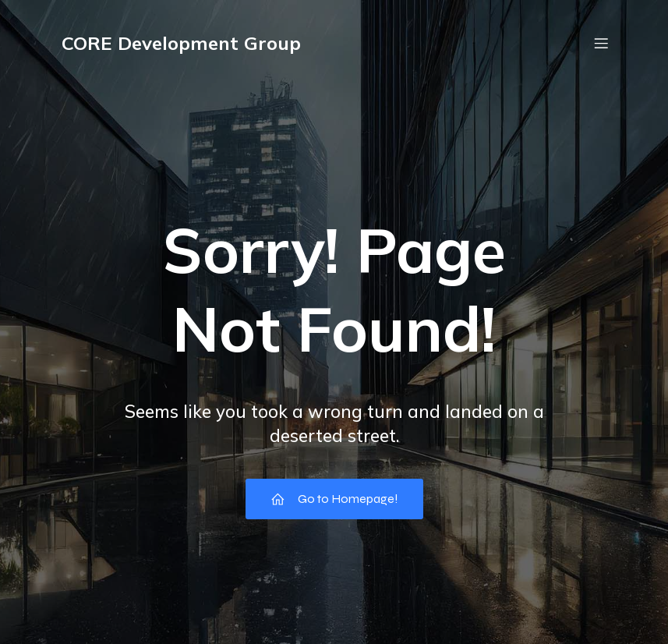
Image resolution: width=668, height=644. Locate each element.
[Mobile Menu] (602, 43)
